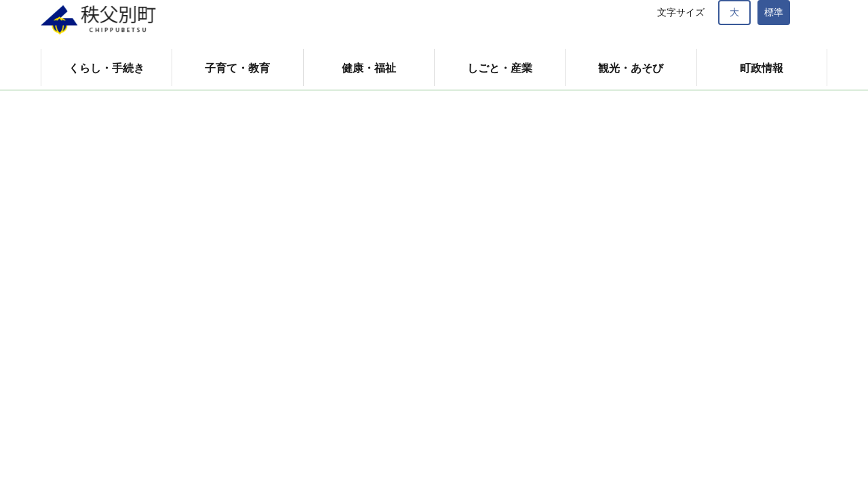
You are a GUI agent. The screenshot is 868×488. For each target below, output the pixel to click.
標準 (774, 12)
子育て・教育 (237, 68)
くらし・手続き (106, 68)
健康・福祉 (369, 68)
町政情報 (762, 68)
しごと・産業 (500, 68)
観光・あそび (631, 68)
